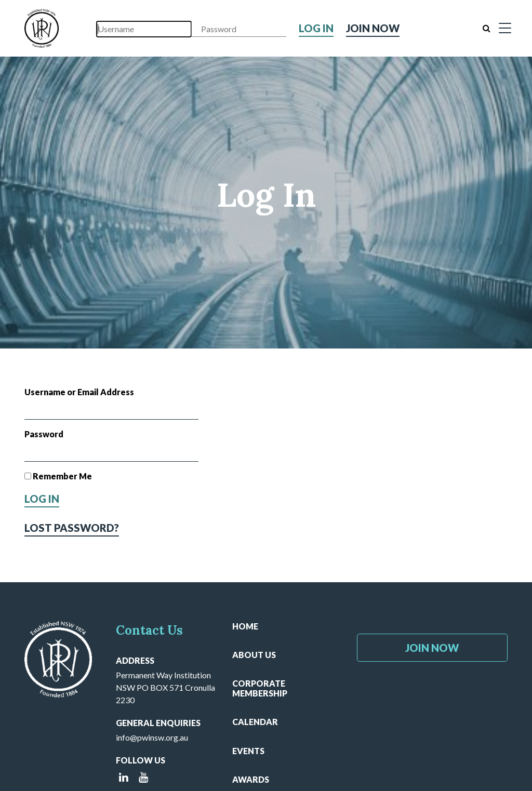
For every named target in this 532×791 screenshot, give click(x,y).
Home (245, 626)
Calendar (255, 722)
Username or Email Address (79, 392)
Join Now (373, 28)
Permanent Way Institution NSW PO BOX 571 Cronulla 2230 (165, 687)
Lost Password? (72, 528)
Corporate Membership (260, 688)
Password (44, 434)
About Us (254, 655)
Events (248, 751)
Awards (251, 779)
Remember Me (58, 476)
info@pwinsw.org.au (152, 737)
